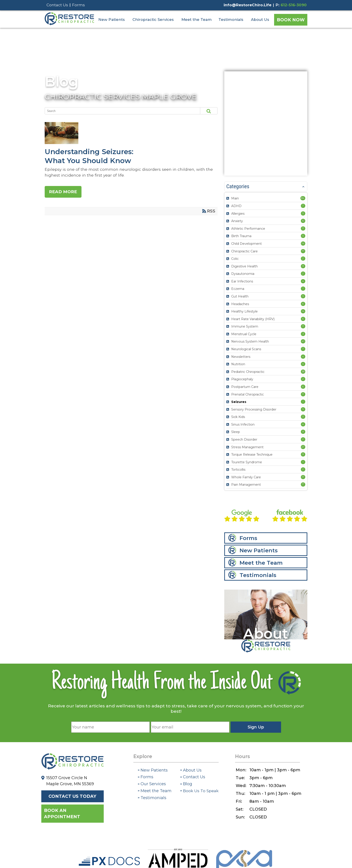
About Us (260, 20)
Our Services (152, 784)
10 (303, 221)
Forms (78, 5)
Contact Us (57, 5)
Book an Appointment (62, 814)
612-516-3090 (294, 5)
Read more (64, 192)
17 (303, 477)
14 (303, 243)
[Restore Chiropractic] (69, 24)
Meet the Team (197, 20)
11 (303, 228)
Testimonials (231, 20)
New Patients (112, 20)
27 (303, 447)
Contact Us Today (72, 796)
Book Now (291, 20)
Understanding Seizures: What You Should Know (129, 134)
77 (303, 251)
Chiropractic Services (153, 20)
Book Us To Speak (199, 791)
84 (303, 198)
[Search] (118, 111)
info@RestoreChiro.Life (247, 5)
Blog (62, 81)
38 (303, 372)
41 (303, 341)
